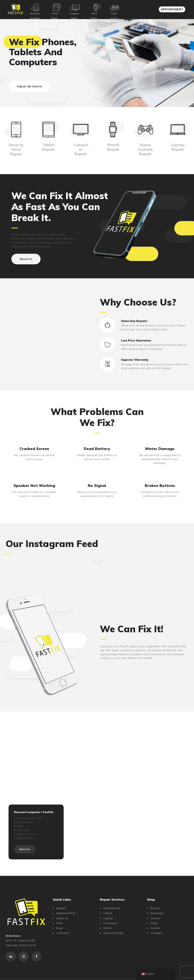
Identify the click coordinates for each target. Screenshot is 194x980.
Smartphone (112, 908)
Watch (108, 928)
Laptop (108, 918)
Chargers (157, 933)
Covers (155, 928)
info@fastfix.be (24, 838)
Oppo (154, 923)
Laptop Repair (178, 147)
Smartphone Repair (35, 16)
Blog (59, 928)
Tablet (108, 913)
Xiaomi (155, 918)
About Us (62, 918)
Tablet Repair (55, 16)
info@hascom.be (25, 834)
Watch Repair (94, 16)
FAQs (60, 923)
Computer (110, 923)
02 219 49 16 (22, 830)
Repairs (61, 908)
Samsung (157, 913)
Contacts (63, 933)
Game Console (113, 933)
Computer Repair (74, 16)
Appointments (66, 913)
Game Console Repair (114, 18)
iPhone (155, 908)
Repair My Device (29, 86)
